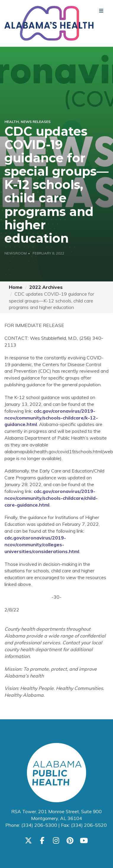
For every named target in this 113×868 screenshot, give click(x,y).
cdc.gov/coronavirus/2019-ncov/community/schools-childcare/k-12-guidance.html (51, 418)
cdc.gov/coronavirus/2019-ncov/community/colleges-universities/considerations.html (42, 544)
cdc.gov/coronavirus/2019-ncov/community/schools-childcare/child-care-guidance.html (51, 498)
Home (16, 287)
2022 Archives (46, 287)
